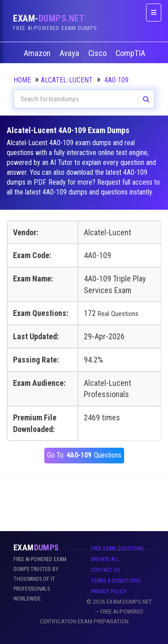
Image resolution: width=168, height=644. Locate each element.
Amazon (38, 53)
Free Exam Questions (117, 549)
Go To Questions (84, 456)
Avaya (70, 53)
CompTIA (131, 53)
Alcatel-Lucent (67, 80)
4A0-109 (116, 80)
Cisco (98, 53)
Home (22, 80)
